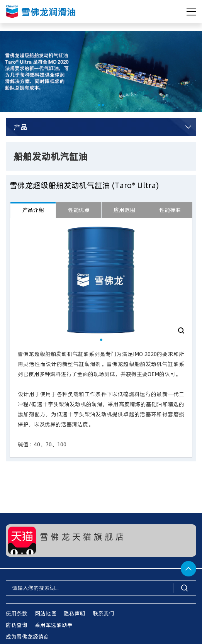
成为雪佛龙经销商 (27, 636)
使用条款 (17, 613)
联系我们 (104, 613)
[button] (99, 105)
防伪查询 (17, 625)
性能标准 (170, 210)
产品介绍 (33, 210)
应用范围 (124, 210)
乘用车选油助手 (54, 625)
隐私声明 (75, 613)
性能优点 (79, 210)
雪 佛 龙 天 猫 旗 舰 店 (82, 536)
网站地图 (46, 613)
